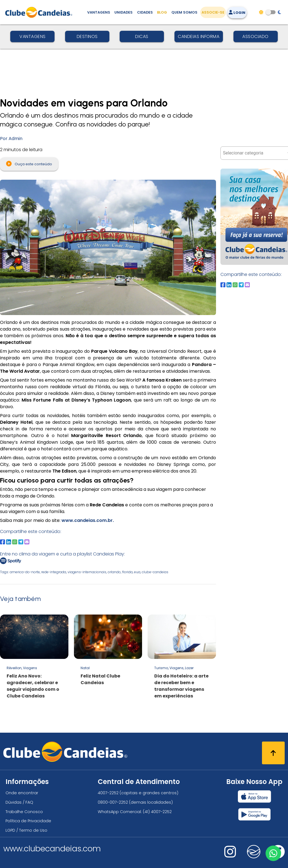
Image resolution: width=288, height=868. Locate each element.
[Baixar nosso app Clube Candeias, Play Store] (254, 814)
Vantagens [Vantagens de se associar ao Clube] (99, 12)
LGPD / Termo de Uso (26, 830)
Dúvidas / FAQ (19, 802)
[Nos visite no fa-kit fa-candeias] (254, 857)
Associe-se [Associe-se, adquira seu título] (213, 12)
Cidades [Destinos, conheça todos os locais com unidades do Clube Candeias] (145, 12)
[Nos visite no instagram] (230, 855)
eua (137, 572)
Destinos (87, 36)
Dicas (142, 36)
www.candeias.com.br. (87, 520)
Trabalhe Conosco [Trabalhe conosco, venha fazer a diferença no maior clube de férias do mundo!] (24, 812)
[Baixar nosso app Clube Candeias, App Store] (254, 796)
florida (127, 572)
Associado (255, 36)
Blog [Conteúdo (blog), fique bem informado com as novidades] (162, 12)
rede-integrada (54, 572)
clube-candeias (155, 572)
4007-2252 (108, 793)
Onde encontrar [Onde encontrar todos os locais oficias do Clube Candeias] (22, 793)
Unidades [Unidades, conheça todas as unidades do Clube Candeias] (124, 12)
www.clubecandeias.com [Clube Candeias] (52, 849)
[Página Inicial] (40, 12)
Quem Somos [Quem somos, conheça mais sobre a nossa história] (184, 12)
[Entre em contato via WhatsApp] (273, 853)
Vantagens (33, 36)
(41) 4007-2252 (157, 812)
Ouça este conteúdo (29, 164)
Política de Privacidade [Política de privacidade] (28, 821)
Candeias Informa (199, 36)
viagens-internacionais (87, 572)
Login (237, 13)
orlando (114, 572)
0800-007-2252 (113, 802)
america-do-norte (25, 572)
